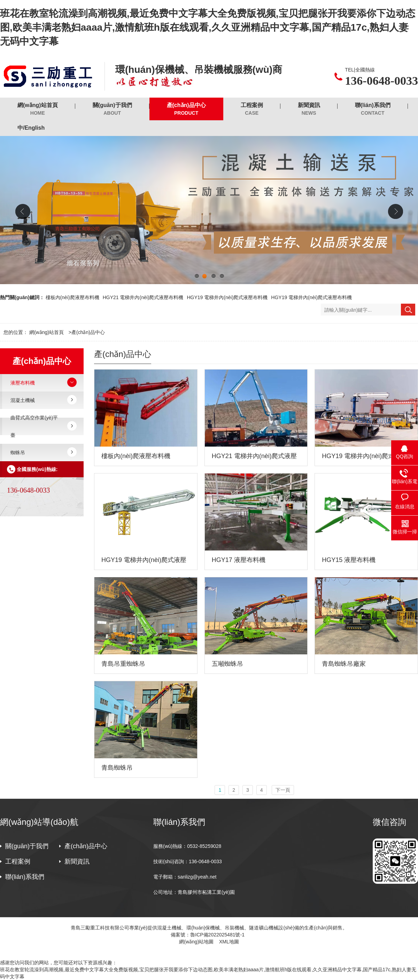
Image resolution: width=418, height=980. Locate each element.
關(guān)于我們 (112, 109)
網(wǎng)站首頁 (38, 109)
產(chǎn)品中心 (186, 109)
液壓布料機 (23, 383)
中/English (31, 128)
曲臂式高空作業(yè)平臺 (34, 426)
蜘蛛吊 (18, 453)
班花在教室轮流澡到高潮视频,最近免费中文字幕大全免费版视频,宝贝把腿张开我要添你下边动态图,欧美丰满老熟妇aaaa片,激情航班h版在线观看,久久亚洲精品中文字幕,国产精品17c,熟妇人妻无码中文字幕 (208, 27)
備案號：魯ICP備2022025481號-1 (209, 935)
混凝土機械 (23, 400)
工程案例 (252, 109)
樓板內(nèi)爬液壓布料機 (72, 297)
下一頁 (283, 790)
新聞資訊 (309, 109)
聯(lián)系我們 (373, 109)
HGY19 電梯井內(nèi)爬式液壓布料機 (227, 297)
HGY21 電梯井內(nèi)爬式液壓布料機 (143, 297)
